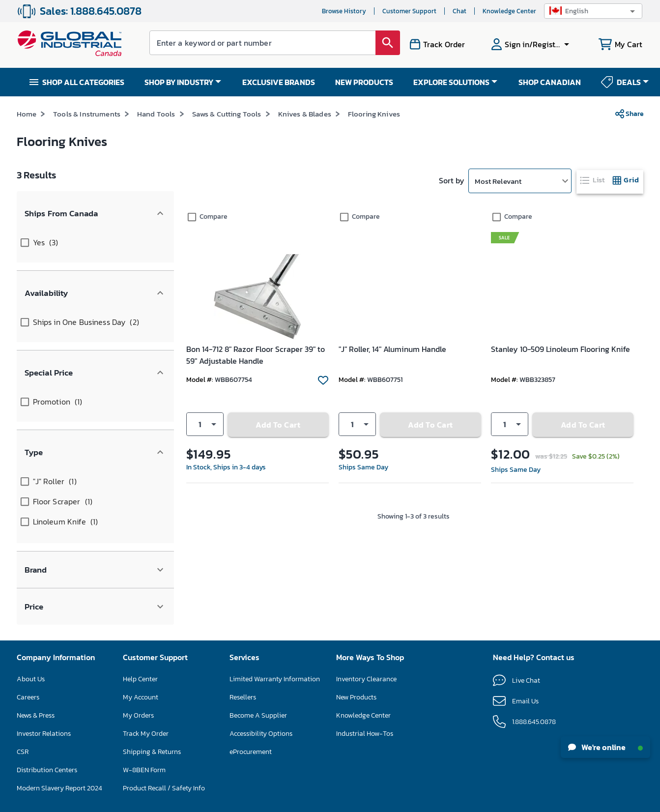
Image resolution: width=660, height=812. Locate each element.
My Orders (138, 611)
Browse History (344, 11)
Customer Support (409, 11)
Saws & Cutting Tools (227, 114)
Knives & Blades (305, 114)
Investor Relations (44, 629)
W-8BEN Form (144, 666)
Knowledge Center (509, 11)
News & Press (36, 611)
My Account (141, 593)
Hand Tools (156, 114)
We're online (605, 747)
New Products (356, 593)
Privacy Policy (358, 800)
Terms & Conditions (310, 800)
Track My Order (146, 629)
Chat (459, 11)
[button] (593, 11)
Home (27, 114)
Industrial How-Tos (365, 629)
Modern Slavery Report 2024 (59, 684)
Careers (28, 593)
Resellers (243, 593)
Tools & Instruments (87, 114)
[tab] (593, 180)
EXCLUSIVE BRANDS (279, 82)
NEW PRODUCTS (364, 82)
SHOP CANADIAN (550, 82)
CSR (23, 648)
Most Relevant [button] (498, 181)
